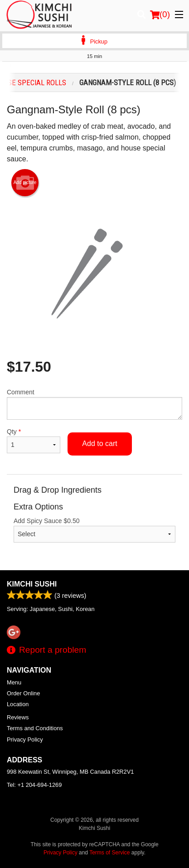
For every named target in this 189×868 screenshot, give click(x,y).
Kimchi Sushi (32, 584)
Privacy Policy (25, 739)
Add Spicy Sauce (94, 530)
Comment (94, 404)
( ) (160, 15)
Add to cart (99, 444)
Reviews (18, 717)
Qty (34, 441)
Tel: (34, 785)
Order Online (23, 693)
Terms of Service (109, 853)
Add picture (25, 183)
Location (18, 704)
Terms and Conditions (35, 728)
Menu (14, 682)
